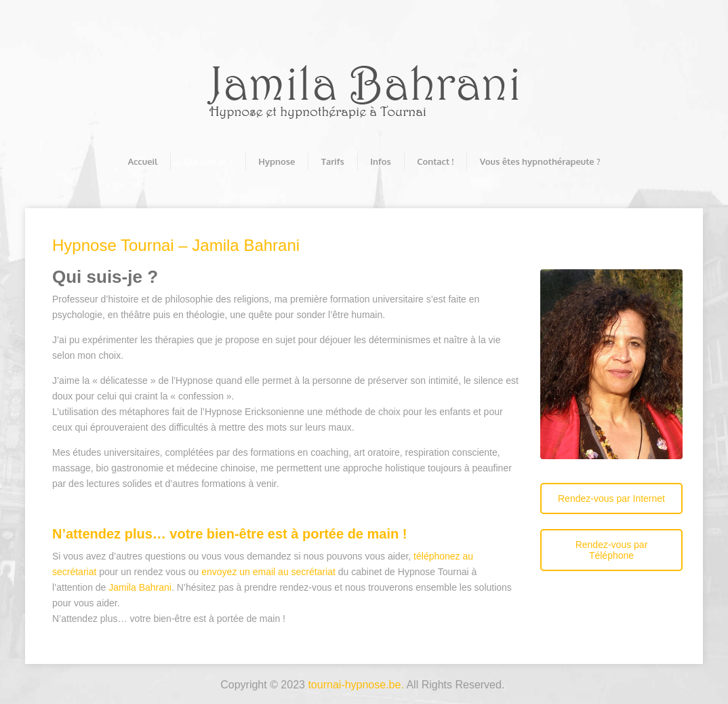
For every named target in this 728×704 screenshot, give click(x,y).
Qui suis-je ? (208, 161)
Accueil (142, 161)
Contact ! (435, 161)
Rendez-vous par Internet (611, 498)
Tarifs (333, 161)
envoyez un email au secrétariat (268, 572)
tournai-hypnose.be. (356, 685)
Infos (380, 161)
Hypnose (277, 161)
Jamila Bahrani (140, 587)
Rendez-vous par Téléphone (612, 550)
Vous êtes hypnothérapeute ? (540, 161)
